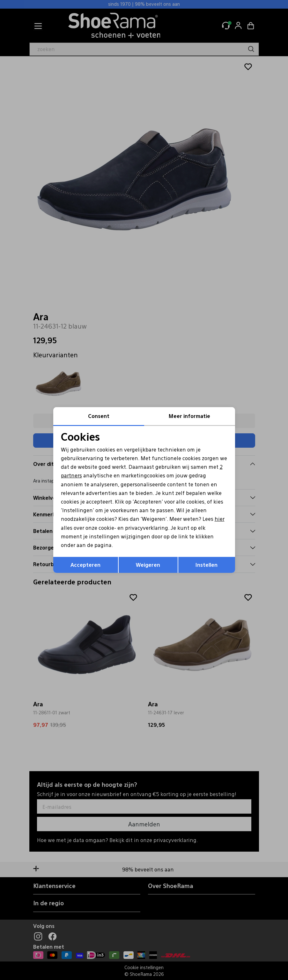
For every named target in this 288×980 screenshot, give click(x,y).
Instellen (207, 565)
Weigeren (148, 565)
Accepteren (85, 565)
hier (220, 519)
